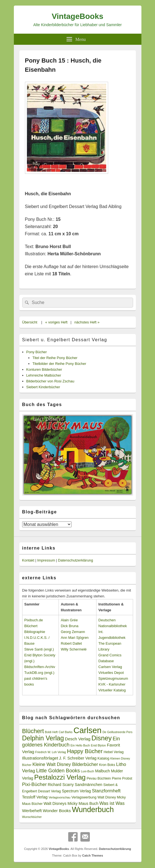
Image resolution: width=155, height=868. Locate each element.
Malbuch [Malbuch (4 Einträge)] (103, 771)
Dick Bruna (70, 626)
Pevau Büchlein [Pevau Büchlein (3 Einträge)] (99, 778)
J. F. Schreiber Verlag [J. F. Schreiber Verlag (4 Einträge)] (78, 758)
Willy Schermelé (74, 649)
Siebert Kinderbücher (43, 387)
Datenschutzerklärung (75, 560)
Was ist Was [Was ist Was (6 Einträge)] (112, 803)
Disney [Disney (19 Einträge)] (102, 738)
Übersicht (30, 322)
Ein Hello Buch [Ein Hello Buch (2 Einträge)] (80, 745)
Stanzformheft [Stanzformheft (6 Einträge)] (106, 791)
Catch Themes (92, 855)
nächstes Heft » (87, 322)
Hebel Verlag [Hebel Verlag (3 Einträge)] (114, 752)
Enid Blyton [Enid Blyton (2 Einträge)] (98, 745)
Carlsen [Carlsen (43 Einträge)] (87, 730)
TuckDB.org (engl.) (40, 673)
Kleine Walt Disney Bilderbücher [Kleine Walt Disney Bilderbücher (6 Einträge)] (65, 764)
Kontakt (28, 560)
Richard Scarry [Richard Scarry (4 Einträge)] (61, 785)
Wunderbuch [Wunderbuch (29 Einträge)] (93, 810)
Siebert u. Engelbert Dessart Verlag (65, 340)
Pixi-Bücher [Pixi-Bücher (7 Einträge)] (35, 784)
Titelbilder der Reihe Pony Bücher (59, 364)
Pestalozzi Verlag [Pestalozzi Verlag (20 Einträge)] (60, 777)
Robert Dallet (71, 643)
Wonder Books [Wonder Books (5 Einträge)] (57, 811)
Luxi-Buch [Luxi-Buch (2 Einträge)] (87, 771)
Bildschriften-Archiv (40, 667)
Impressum (46, 560)
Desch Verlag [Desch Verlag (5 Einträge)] (78, 739)
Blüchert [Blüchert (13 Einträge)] (33, 731)
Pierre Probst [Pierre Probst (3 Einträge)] (122, 778)
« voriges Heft (56, 322)
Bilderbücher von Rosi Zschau (50, 381)
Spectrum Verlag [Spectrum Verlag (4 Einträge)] (76, 791)
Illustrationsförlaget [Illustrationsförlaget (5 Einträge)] (40, 758)
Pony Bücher (37, 352)
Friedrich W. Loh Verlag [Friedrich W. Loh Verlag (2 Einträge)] (51, 752)
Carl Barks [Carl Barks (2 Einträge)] (66, 732)
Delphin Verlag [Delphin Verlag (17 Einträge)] (43, 738)
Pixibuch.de (34, 620)
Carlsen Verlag (110, 667)
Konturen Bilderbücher (44, 369)
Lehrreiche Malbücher (44, 375)
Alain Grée (69, 620)
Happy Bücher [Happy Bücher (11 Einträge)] (85, 751)
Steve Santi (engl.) (39, 649)
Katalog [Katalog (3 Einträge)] (104, 758)
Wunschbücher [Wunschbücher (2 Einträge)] (32, 817)
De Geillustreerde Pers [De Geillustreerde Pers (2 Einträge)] (118, 732)
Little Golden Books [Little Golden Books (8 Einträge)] (58, 771)
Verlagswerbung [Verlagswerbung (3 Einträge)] (84, 797)
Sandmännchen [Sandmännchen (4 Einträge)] (89, 785)
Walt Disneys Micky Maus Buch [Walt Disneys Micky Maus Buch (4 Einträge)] (71, 803)
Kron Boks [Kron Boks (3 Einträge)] (107, 765)
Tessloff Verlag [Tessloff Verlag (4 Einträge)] (35, 797)
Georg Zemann (73, 632)
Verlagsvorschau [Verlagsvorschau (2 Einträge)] (59, 797)
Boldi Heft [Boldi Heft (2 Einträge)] (51, 732)
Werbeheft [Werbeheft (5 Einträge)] (32, 811)
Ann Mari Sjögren (75, 638)
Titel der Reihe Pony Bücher (55, 358)
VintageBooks (77, 16)
